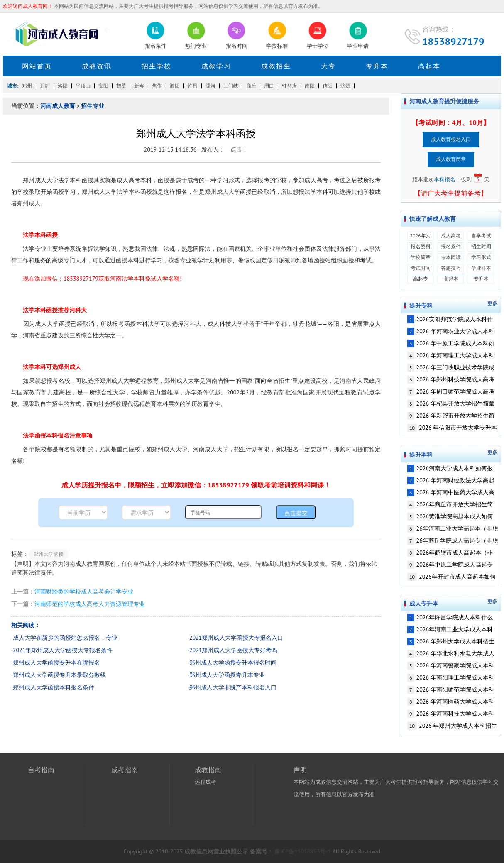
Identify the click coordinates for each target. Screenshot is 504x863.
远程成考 (206, 782)
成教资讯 (97, 66)
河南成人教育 (58, 106)
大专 (328, 66)
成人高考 (451, 236)
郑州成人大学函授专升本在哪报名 (56, 663)
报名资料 (421, 246)
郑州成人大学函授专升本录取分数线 (59, 675)
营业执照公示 (231, 851)
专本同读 (451, 257)
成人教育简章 (451, 159)
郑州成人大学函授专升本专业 (227, 675)
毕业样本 (481, 268)
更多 (492, 303)
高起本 (429, 66)
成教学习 (216, 66)
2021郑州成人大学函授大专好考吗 (234, 650)
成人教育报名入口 (451, 139)
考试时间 (421, 268)
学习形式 (481, 257)
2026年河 (420, 236)
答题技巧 (451, 268)
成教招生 (276, 66)
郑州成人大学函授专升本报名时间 (233, 663)
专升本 (377, 66)
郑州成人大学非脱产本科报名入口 (233, 687)
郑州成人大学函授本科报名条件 (54, 687)
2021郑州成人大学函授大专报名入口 (236, 638)
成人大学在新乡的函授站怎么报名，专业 (65, 638)
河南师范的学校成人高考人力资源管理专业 (90, 604)
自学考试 (481, 236)
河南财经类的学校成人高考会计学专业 (84, 592)
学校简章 (421, 257)
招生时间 (481, 246)
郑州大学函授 (49, 554)
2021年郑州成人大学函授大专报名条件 (63, 650)
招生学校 (157, 66)
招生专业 (93, 106)
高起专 (421, 279)
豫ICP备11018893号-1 (303, 851)
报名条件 (451, 246)
